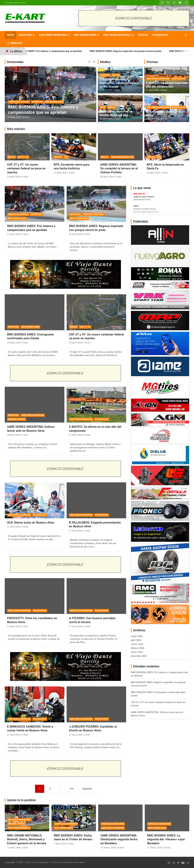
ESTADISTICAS (160, 35)
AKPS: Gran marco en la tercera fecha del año (116, 113)
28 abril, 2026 (14, 435)
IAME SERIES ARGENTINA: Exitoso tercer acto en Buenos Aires (31, 429)
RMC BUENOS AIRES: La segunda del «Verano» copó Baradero (166, 839)
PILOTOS (143, 35)
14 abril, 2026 (14, 848)
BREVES (12, 157)
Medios (105, 62)
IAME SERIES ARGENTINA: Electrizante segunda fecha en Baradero (119, 839)
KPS (66, 157)
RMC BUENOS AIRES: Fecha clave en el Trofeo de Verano (73, 837)
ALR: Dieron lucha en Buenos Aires (166, 113)
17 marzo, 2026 (155, 848)
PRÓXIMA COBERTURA (93, 214)
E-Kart (26, 117)
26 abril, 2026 (107, 177)
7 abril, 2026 (60, 844)
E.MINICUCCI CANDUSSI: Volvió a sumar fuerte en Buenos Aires (30, 729)
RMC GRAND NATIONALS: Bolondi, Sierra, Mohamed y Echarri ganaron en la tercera (27, 839)
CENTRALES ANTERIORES (19, 820)
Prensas (152, 62)
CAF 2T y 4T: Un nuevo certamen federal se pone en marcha (26, 168)
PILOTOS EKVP (178, 79)
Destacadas (15, 62)
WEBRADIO (16, 43)
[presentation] (90, 62)
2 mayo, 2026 (15, 117)
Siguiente (87, 789)
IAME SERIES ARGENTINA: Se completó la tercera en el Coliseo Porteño (119, 168)
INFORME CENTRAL (17, 419)
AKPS (103, 107)
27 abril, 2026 (152, 90)
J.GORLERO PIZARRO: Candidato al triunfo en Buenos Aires (93, 729)
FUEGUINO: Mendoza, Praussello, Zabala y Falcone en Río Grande (119, 83)
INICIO (10, 35)
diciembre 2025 (139, 656)
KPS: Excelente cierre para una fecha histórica (72, 167)
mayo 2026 (137, 636)
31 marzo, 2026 (108, 848)
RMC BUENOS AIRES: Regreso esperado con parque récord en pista (134, 51)
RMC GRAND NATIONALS (117, 35)
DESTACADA (37, 102)
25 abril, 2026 (153, 173)
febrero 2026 (137, 648)
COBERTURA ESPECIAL (19, 102)
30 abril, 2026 (76, 234)
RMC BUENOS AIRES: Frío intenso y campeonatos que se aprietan (55, 51)
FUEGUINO (105, 75)
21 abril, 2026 (106, 90)
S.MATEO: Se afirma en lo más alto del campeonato (167, 85)
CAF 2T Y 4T (23, 157)
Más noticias (16, 129)
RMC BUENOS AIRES (85, 35)
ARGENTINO (25, 35)
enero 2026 (137, 652)
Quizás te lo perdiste (21, 800)
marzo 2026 (137, 644)
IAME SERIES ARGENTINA (53, 35)
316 (72, 789)
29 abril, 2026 (14, 177)
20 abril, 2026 (106, 119)
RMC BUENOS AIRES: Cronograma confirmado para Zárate (30, 336)
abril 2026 (136, 640)
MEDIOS (116, 75)
